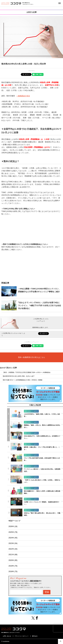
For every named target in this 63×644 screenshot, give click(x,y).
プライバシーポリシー (22, 636)
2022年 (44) (13, 549)
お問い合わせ (7, 636)
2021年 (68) (13, 555)
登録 (47, 592)
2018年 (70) (13, 571)
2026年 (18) (13, 526)
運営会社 (35, 636)
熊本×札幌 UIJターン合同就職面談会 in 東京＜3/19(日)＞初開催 (22, 380)
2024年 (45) (13, 538)
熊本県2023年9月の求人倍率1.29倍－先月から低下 (18, 376)
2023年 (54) (13, 543)
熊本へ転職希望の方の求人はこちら (32, 357)
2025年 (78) (13, 532)
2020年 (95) (13, 560)
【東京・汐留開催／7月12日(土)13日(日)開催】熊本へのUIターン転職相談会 (26, 372)
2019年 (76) (13, 566)
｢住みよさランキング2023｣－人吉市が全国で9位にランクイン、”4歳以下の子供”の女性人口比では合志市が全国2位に (40, 305)
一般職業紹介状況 (23, 96)
